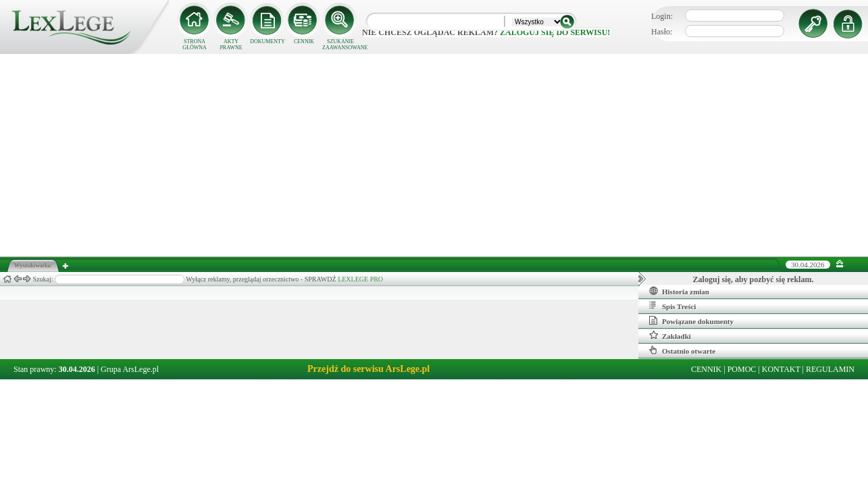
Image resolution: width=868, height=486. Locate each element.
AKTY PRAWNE (231, 45)
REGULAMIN (830, 369)
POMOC (742, 369)
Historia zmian (679, 291)
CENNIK (304, 42)
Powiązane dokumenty (691, 321)
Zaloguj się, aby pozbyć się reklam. (754, 279)
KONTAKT (781, 369)
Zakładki (670, 335)
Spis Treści (672, 306)
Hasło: (662, 32)
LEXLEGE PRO (360, 279)
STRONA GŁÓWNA (195, 45)
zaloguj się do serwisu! (555, 32)
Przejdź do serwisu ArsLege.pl (368, 369)
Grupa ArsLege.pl (130, 369)
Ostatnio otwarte (682, 350)
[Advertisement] (434, 155)
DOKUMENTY (267, 42)
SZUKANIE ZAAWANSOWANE (340, 45)
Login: (662, 16)
